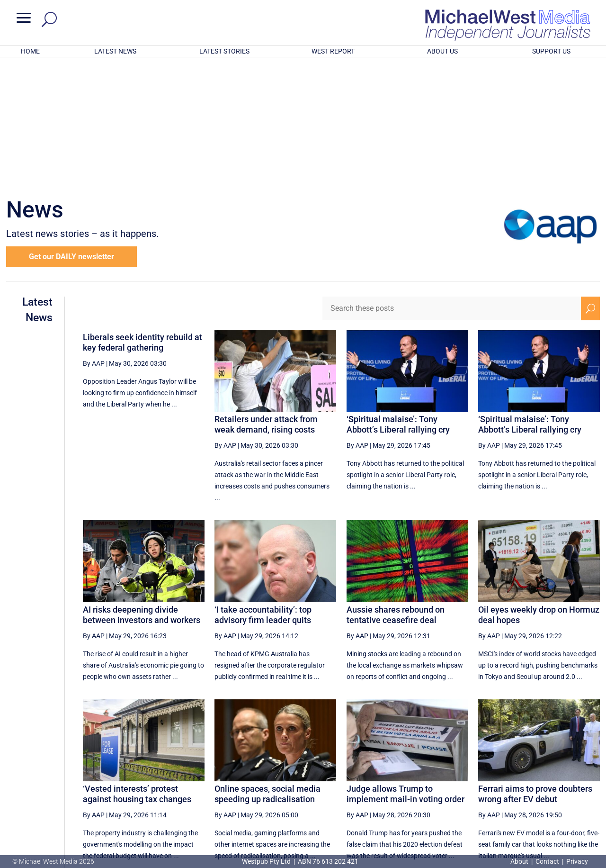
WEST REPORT (333, 51)
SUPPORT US (551, 51)
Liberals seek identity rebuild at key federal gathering (143, 218)
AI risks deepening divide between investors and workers (142, 491)
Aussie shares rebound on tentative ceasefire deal (396, 491)
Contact (547, 861)
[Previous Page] (400, 773)
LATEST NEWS (115, 51)
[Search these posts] (452, 184)
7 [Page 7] (460, 773)
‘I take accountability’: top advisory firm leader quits (263, 491)
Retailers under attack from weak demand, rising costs (266, 300)
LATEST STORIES (224, 51)
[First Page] (379, 773)
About (520, 861)
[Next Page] (568, 773)
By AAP (94, 239)
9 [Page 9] (500, 773)
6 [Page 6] (440, 773)
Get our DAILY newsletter (71, 132)
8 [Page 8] (480, 773)
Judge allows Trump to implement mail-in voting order (405, 670)
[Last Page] (589, 773)
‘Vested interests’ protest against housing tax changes (137, 670)
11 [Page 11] (546, 773)
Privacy (577, 861)
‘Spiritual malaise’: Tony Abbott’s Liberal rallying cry (398, 300)
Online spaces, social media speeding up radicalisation (267, 670)
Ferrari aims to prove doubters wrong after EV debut (535, 670)
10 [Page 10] (523, 773)
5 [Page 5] (420, 773)
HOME (30, 51)
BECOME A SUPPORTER (557, 807)
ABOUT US (442, 51)
